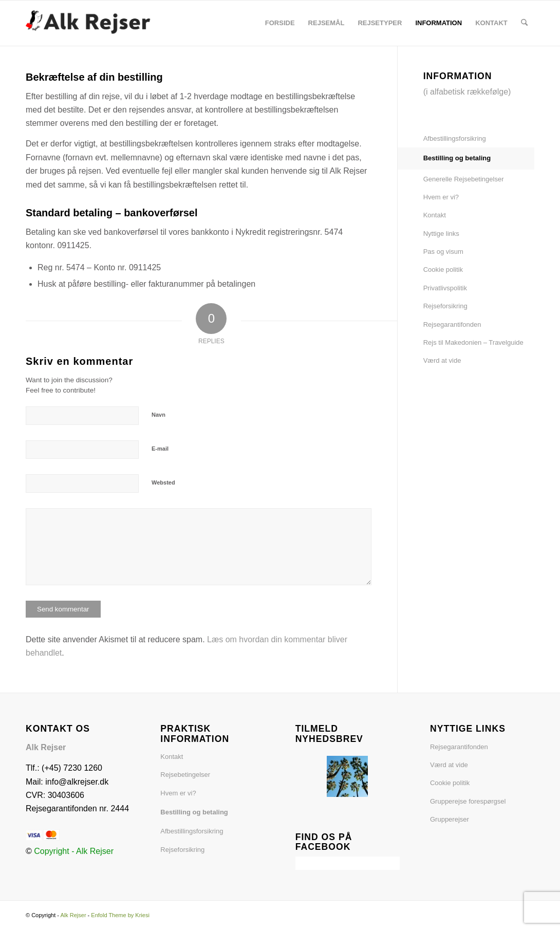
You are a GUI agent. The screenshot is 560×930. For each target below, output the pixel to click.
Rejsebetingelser (185, 775)
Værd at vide (442, 360)
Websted (163, 482)
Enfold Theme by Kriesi (120, 915)
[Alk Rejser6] (94, 23)
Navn (158, 415)
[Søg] (524, 23)
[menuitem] (280, 23)
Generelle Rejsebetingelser (464, 179)
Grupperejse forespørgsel (468, 801)
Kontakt (435, 215)
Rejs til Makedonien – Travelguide (473, 342)
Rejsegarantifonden (452, 324)
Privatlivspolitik (445, 288)
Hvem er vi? (441, 197)
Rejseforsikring (445, 306)
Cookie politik (443, 269)
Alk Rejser (73, 915)
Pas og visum (443, 252)
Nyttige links (441, 234)
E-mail (160, 449)
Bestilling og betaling (457, 158)
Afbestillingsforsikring (455, 138)
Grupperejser (450, 819)
